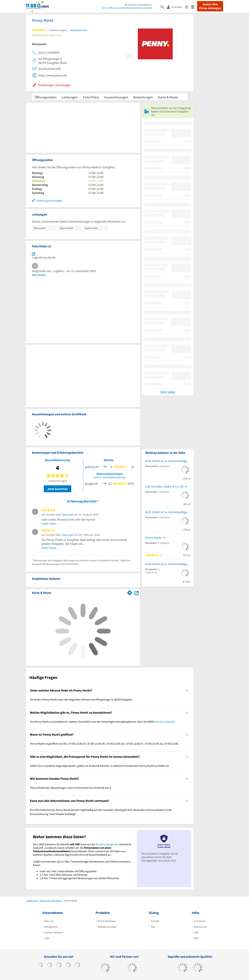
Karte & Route (168, 97)
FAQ (153, 927)
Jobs (47, 938)
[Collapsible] (187, 691)
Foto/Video (91, 97)
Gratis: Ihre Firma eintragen (210, 6)
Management (51, 927)
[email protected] (165, 722)
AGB (196, 932)
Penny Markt (153, 538)
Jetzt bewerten (57, 489)
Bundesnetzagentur (107, 844)
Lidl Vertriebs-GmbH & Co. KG (164, 486)
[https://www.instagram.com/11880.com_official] (59, 965)
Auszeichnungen (116, 97)
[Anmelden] (176, 7)
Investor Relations (54, 932)
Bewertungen (143, 97)
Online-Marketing (107, 921)
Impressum (200, 921)
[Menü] (194, 7)
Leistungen (70, 97)
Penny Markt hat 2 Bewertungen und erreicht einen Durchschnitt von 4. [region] (71, 788)
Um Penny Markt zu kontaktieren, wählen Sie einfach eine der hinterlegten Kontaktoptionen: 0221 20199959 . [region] (103, 722)
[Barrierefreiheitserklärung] (188, 7)
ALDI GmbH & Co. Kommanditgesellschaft (168, 461)
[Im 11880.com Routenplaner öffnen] (130, 592)
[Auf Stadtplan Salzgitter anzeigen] (137, 592)
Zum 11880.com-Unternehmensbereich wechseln (127, 8)
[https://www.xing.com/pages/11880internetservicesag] (68, 965)
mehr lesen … (51, 523)
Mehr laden (168, 392)
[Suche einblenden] (164, 7)
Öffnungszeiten (46, 97)
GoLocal (68, 514)
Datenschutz (200, 927)
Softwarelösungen (107, 927)
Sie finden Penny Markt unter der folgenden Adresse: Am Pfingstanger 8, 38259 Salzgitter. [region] (81, 699)
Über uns (49, 921)
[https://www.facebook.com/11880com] (40, 965)
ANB (196, 938)
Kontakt (155, 921)
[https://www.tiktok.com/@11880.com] (50, 965)
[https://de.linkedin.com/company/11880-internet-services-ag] (78, 965)
